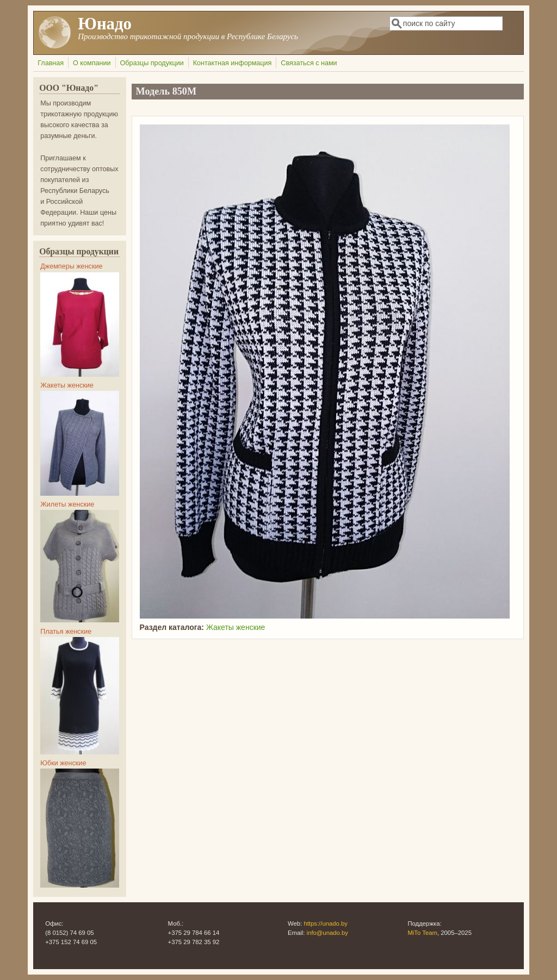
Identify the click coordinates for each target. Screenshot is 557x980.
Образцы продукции (151, 63)
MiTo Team (422, 933)
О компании (92, 63)
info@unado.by (327, 933)
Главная (51, 63)
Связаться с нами (309, 63)
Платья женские (66, 632)
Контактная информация (233, 63)
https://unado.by (326, 923)
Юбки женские (63, 763)
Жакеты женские (236, 627)
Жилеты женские (67, 504)
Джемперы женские (71, 266)
